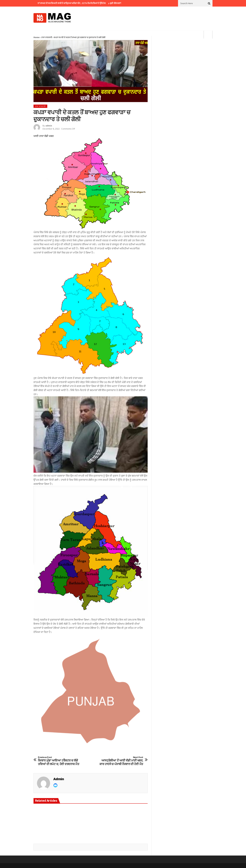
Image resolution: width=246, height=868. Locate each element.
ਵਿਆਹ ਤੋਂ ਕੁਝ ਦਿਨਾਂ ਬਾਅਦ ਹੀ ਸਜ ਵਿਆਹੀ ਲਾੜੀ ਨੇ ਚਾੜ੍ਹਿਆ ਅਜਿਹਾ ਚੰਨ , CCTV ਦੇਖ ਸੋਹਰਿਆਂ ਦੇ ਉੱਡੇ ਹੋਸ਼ (69, 3)
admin (49, 126)
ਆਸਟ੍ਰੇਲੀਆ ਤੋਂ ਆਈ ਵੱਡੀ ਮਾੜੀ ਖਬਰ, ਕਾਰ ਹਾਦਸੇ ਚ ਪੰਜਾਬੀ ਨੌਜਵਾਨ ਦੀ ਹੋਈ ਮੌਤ (121, 761)
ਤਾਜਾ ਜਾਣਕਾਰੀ (47, 37)
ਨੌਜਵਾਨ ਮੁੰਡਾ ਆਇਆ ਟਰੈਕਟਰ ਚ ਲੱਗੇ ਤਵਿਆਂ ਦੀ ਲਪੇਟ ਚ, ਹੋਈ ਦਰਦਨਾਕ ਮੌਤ (60, 761)
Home (37, 37)
